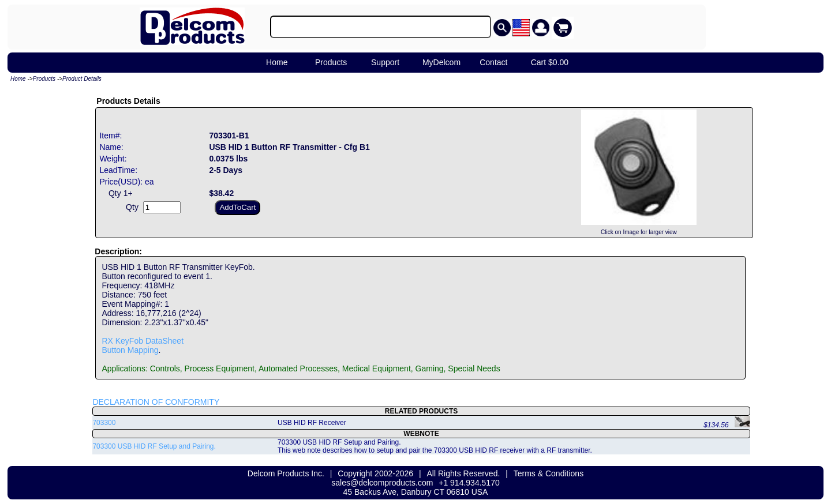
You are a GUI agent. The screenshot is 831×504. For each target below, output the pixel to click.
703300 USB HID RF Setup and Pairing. (154, 446)
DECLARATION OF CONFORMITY (156, 402)
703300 (104, 423)
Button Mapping (130, 350)
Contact (493, 62)
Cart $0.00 (550, 62)
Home (277, 62)
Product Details (82, 79)
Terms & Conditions (549, 473)
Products (331, 62)
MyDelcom (441, 62)
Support (385, 62)
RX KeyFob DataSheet (143, 341)
